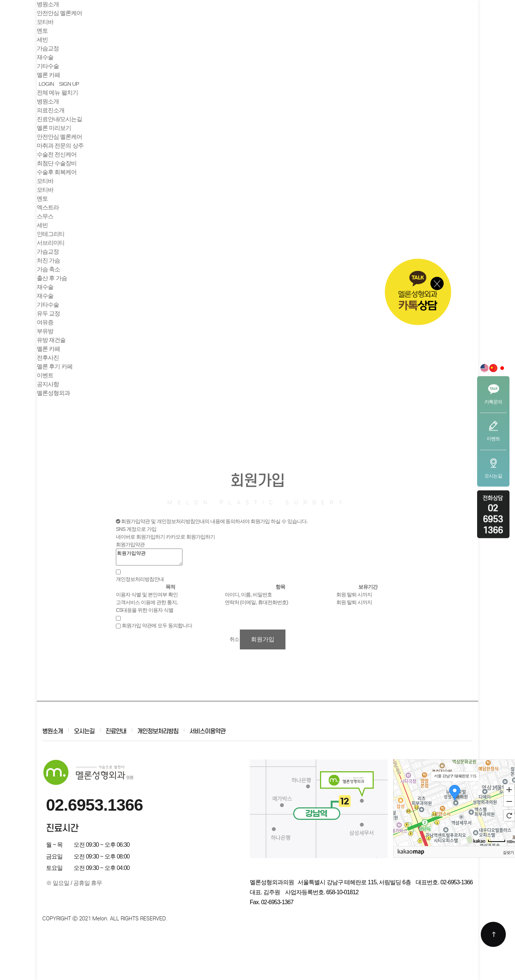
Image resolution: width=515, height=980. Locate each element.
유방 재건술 (51, 340)
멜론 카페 (48, 349)
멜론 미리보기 (54, 128)
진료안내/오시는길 (59, 119)
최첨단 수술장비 (57, 163)
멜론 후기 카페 (55, 366)
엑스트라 (48, 207)
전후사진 (48, 358)
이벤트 (45, 375)
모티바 (45, 181)
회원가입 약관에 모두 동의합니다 (157, 625)
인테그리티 (51, 234)
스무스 (45, 216)
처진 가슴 (48, 260)
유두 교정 (48, 313)
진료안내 (116, 731)
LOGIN (46, 84)
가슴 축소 (48, 269)
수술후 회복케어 (57, 172)
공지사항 (48, 384)
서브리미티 (51, 243)
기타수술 (48, 305)
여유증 (45, 322)
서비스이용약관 (207, 731)
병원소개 (48, 101)
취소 (234, 639)
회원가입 (263, 639)
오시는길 (84, 731)
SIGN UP (69, 84)
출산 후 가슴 (52, 278)
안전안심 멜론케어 (59, 137)
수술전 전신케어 (57, 154)
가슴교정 (48, 252)
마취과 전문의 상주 (60, 146)
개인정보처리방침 (158, 731)
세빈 (42, 225)
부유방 (45, 331)
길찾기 (508, 852)
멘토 (42, 199)
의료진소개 (51, 110)
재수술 (45, 287)
